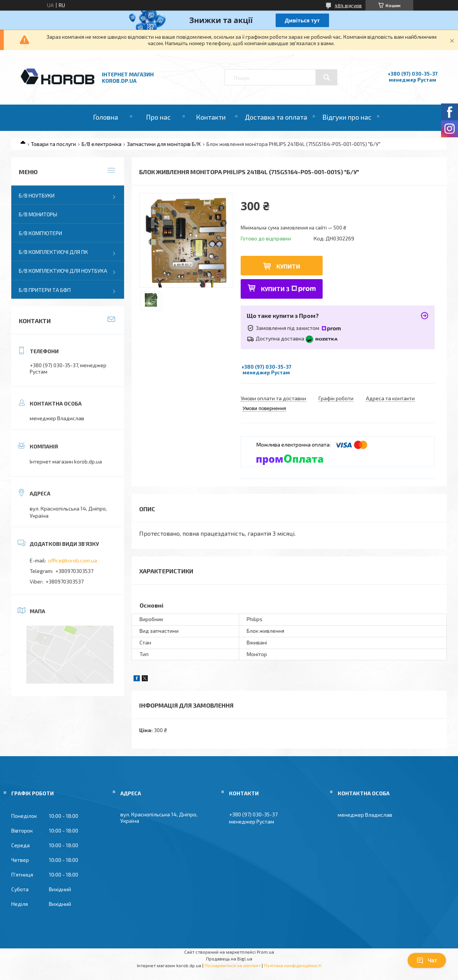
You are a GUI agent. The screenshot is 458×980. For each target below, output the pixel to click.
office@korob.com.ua (73, 560)
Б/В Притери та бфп (45, 290)
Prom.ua (265, 952)
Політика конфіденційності (293, 965)
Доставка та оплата (276, 117)
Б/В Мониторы (38, 214)
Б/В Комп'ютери (40, 233)
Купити (288, 266)
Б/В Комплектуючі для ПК (53, 252)
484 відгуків (348, 5)
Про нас (158, 117)
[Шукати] (326, 77)
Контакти (211, 117)
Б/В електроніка (102, 144)
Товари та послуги (53, 144)
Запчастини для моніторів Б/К (164, 144)
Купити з (288, 289)
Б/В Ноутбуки (37, 195)
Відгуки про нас (347, 117)
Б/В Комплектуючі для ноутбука (63, 271)
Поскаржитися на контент (233, 965)
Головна (105, 117)
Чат (427, 960)
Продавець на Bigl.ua (229, 959)
